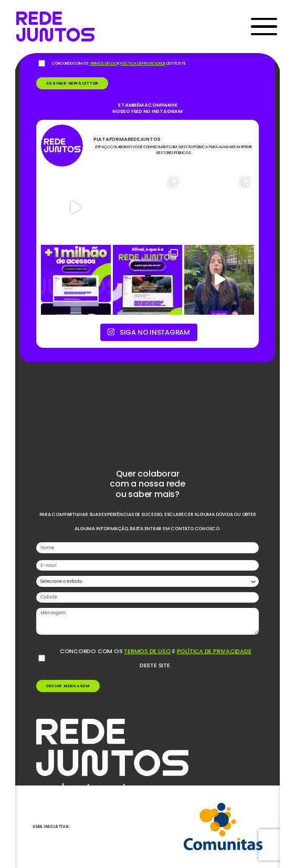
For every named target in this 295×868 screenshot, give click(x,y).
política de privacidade (214, 651)
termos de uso (147, 651)
